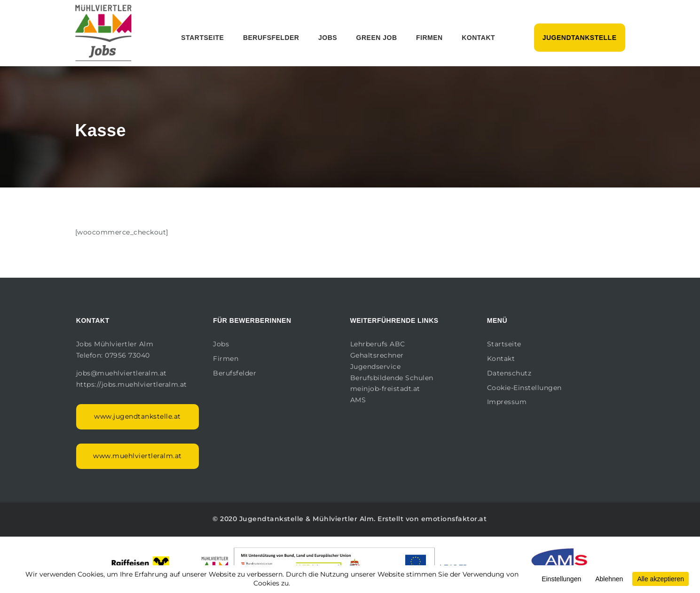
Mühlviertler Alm (343, 519)
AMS (358, 400)
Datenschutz (509, 373)
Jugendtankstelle (580, 38)
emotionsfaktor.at (454, 519)
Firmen (429, 38)
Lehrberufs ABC (378, 344)
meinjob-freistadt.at (385, 389)
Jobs (328, 38)
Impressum (507, 402)
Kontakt (478, 38)
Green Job (377, 38)
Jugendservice (376, 367)
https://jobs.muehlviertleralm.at (133, 384)
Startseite (202, 38)
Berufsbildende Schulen (392, 378)
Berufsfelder (271, 38)
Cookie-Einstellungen (524, 388)
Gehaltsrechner (377, 355)
